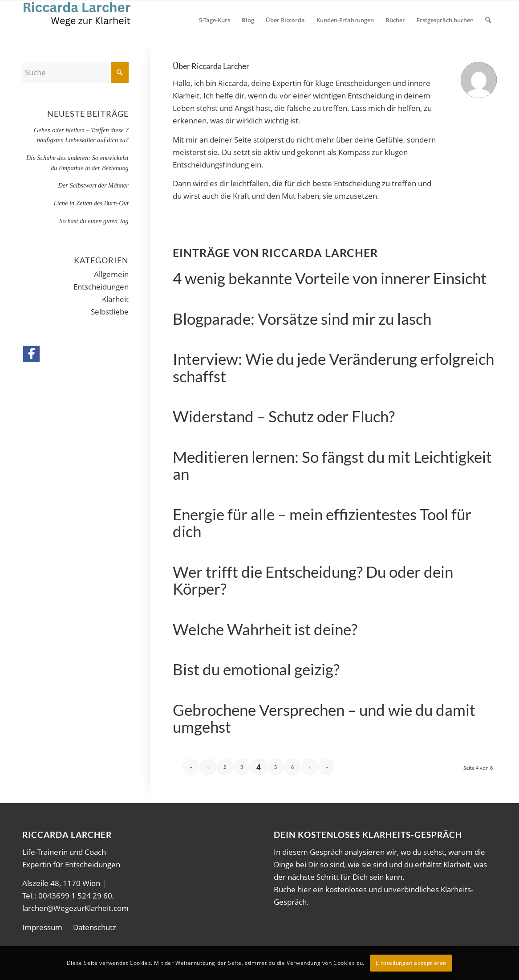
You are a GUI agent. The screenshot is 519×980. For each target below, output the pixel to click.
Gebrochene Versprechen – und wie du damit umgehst (324, 718)
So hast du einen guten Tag (94, 221)
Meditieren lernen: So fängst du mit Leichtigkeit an (332, 465)
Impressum (42, 927)
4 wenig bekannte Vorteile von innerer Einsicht (330, 278)
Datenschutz (95, 927)
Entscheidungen (101, 287)
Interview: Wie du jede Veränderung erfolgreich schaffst (333, 367)
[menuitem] (215, 20)
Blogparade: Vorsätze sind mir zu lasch (302, 318)
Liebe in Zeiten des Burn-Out (91, 203)
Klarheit (115, 299)
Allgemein (111, 274)
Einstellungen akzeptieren (411, 963)
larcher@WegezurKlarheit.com (75, 908)
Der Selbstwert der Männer (93, 185)
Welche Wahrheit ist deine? (265, 629)
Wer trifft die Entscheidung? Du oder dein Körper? (313, 580)
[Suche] (488, 20)
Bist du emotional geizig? (256, 669)
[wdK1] (78, 20)
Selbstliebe (110, 312)
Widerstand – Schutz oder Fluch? (284, 416)
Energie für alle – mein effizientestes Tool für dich (322, 523)
